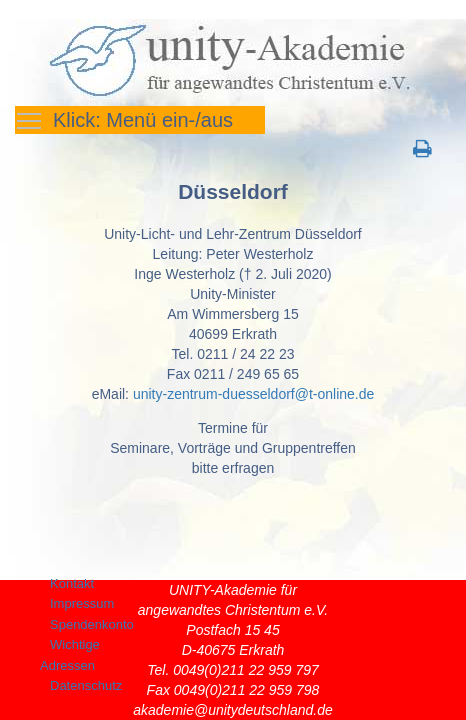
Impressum (82, 603)
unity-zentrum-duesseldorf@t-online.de (253, 394)
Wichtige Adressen (70, 655)
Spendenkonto (92, 624)
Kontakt (72, 583)
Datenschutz (86, 685)
